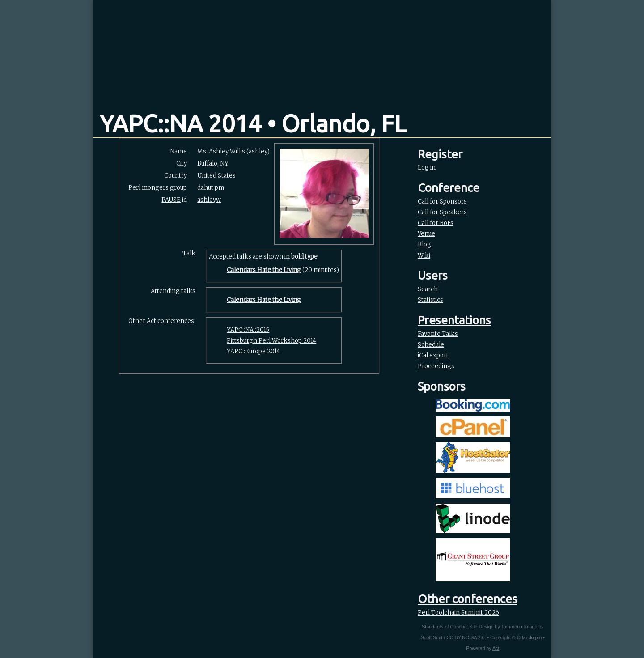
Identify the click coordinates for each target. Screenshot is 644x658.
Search (428, 289)
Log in (427, 168)
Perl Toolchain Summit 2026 (458, 613)
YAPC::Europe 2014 (253, 351)
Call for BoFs (436, 223)
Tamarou (511, 627)
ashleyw (209, 200)
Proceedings (436, 366)
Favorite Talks (438, 334)
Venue (426, 234)
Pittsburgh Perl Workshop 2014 (271, 341)
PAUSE (171, 200)
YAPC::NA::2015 (248, 330)
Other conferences (468, 599)
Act (496, 648)
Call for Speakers (442, 212)
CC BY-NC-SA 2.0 (465, 637)
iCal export (433, 355)
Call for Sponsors (442, 202)
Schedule (431, 345)
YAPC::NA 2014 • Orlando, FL (253, 123)
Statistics (430, 300)
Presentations (454, 320)
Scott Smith (433, 637)
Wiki (424, 256)
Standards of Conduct (445, 627)
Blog (424, 244)
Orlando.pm (530, 637)
